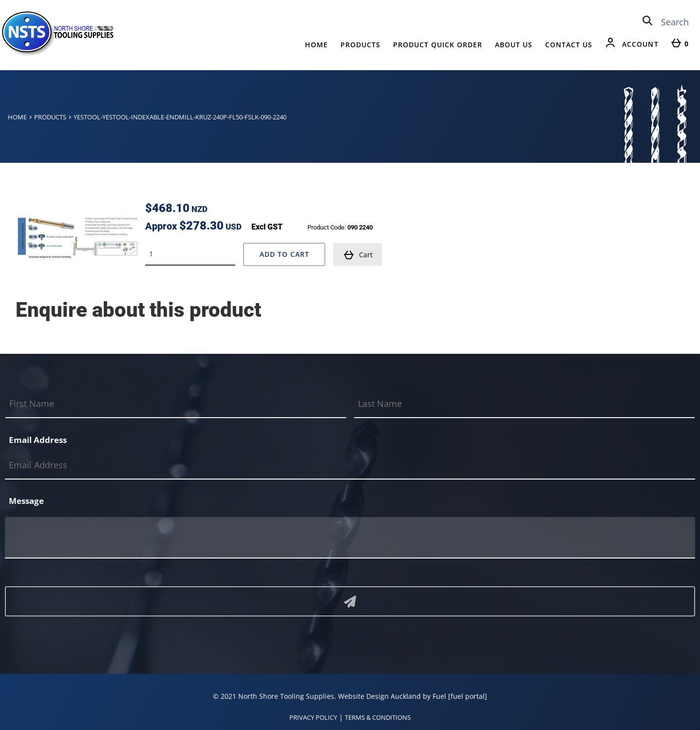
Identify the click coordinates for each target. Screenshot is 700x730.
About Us (514, 45)
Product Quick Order (438, 45)
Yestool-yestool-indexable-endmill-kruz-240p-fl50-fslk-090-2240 (180, 117)
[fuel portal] (468, 696)
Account (640, 44)
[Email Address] (350, 465)
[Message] (350, 538)
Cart (358, 255)
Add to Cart (284, 254)
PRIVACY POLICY (313, 717)
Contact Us (569, 45)
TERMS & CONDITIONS (378, 717)
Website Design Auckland (379, 696)
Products (360, 45)
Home (316, 45)
